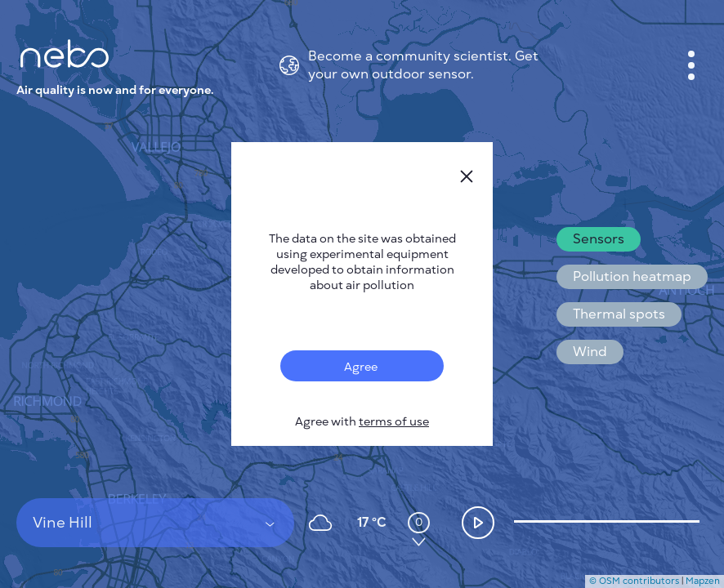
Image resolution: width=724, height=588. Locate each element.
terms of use (394, 422)
